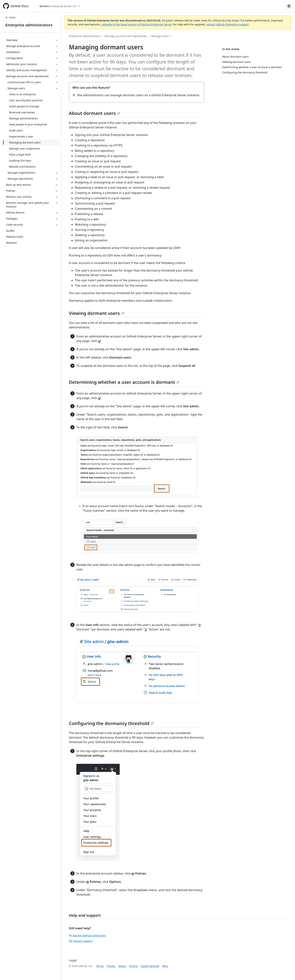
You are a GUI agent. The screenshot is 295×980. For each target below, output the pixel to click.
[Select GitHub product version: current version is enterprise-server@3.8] (60, 6)
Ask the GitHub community (87, 935)
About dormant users (95, 113)
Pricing (133, 966)
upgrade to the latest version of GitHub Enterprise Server (136, 24)
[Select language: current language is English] (289, 6)
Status (122, 966)
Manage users (160, 36)
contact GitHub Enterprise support (227, 24)
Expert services (150, 966)
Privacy (111, 966)
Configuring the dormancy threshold (111, 723)
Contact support (81, 941)
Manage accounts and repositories (126, 36)
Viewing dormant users (97, 313)
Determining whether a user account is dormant (124, 382)
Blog (165, 966)
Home (10, 17)
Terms (100, 966)
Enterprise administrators (29, 25)
